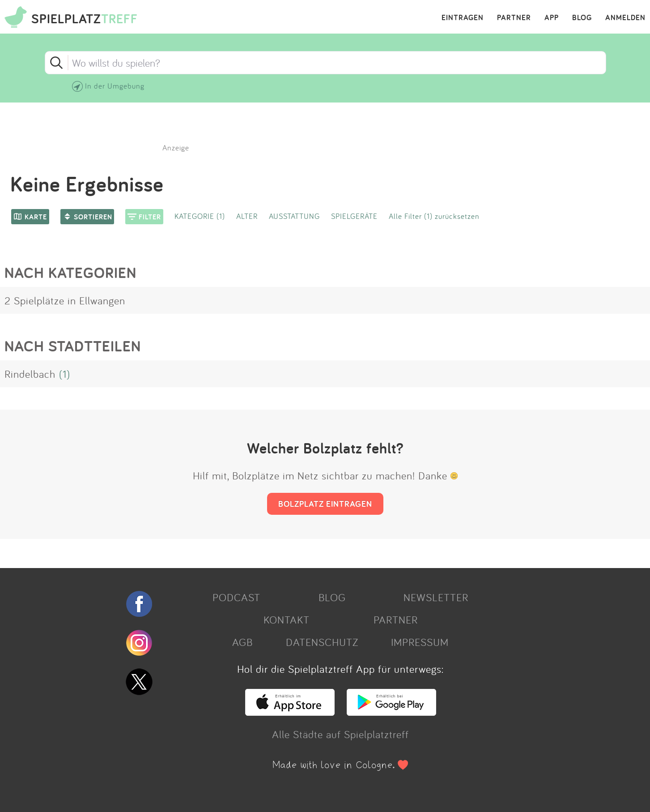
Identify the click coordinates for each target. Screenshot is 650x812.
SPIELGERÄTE (354, 216)
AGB (242, 642)
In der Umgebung (115, 86)
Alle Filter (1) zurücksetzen (434, 216)
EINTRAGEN (463, 18)
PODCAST (236, 597)
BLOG (582, 18)
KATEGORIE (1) (200, 216)
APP (552, 18)
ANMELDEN (625, 18)
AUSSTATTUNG (294, 216)
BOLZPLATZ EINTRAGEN (325, 504)
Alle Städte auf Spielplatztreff (340, 734)
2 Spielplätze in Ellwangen (65, 300)
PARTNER (514, 18)
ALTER (247, 216)
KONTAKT (287, 620)
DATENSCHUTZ (322, 642)
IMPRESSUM (420, 642)
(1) (65, 374)
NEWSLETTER (436, 597)
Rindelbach (30, 374)
